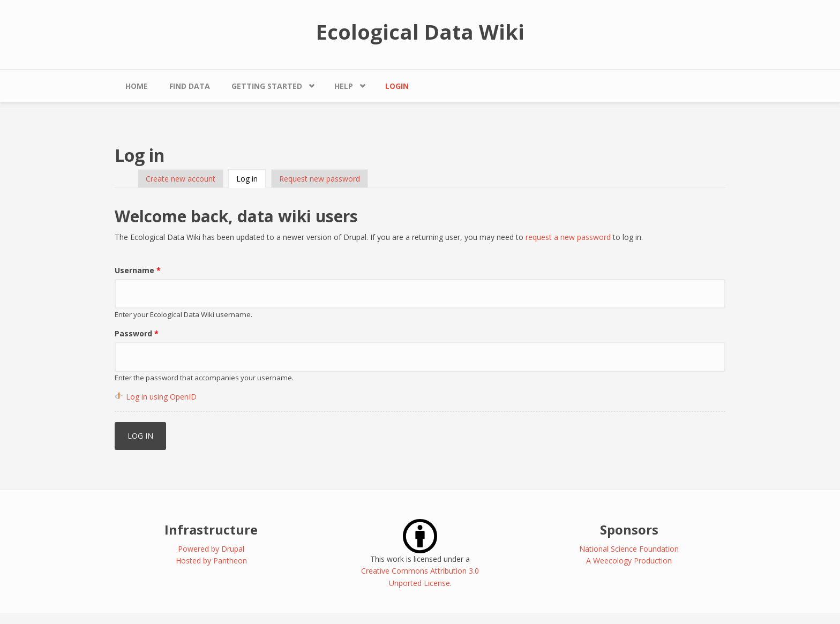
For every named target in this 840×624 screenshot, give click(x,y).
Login (397, 86)
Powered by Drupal (211, 549)
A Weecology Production (629, 561)
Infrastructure (211, 529)
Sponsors (629, 529)
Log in (251, 179)
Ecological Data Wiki (420, 32)
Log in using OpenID (161, 397)
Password (137, 333)
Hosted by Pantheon (211, 561)
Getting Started (267, 86)
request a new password (568, 237)
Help (344, 86)
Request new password (320, 179)
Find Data (190, 86)
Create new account (181, 179)
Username (138, 270)
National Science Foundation (629, 549)
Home (137, 86)
